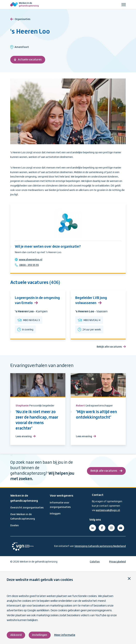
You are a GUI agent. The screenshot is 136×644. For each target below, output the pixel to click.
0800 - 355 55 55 (30, 266)
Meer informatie (65, 635)
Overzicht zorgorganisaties (27, 511)
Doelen (15, 529)
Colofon (95, 566)
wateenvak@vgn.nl (108, 514)
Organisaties (20, 19)
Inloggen (55, 517)
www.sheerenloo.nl (31, 261)
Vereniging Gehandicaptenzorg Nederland (100, 550)
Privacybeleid (117, 566)
